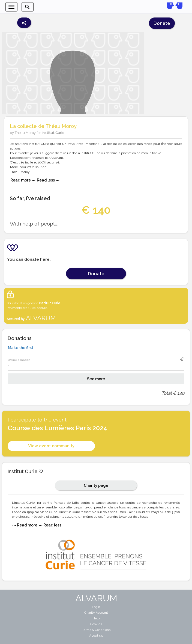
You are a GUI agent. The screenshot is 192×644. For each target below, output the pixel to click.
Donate (162, 23)
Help (96, 618)
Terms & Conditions (96, 630)
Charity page (96, 485)
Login (96, 607)
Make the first (21, 348)
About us (96, 636)
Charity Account (96, 613)
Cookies (96, 624)
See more (96, 379)
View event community (51, 446)
